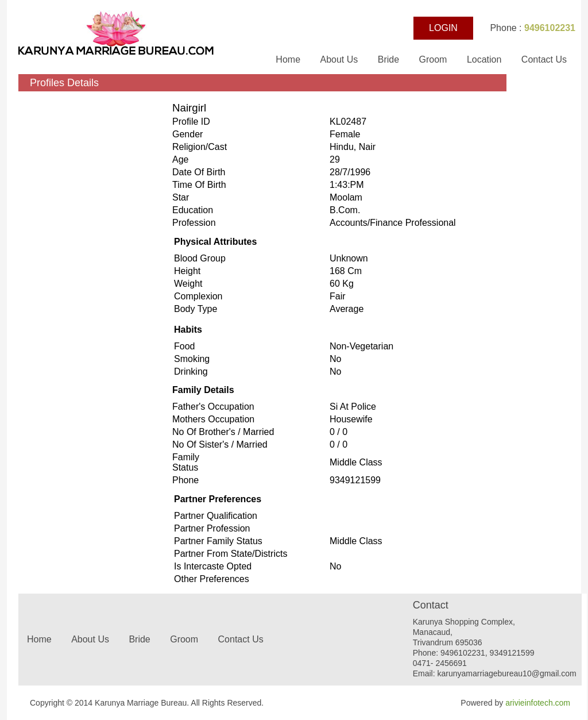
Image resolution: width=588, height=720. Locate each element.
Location (484, 59)
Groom (433, 59)
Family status (186, 462)
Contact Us (544, 59)
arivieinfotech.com (538, 703)
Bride (390, 59)
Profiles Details (64, 83)
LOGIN (443, 28)
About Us (340, 59)
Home (289, 59)
